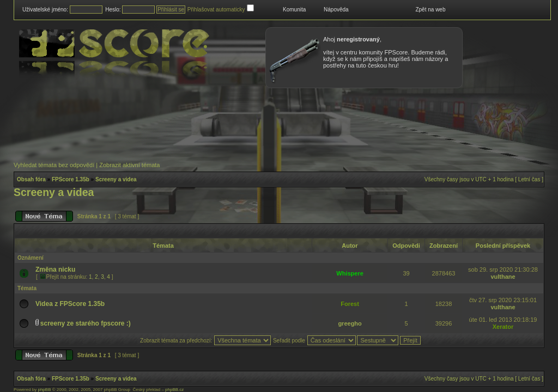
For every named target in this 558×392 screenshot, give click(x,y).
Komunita (294, 10)
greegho (350, 323)
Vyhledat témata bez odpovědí (54, 165)
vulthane (503, 277)
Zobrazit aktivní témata (129, 165)
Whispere (350, 273)
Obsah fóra (31, 179)
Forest (350, 304)
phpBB (44, 390)
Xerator (503, 327)
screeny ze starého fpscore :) (86, 323)
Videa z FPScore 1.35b (70, 304)
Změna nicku (55, 269)
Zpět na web (430, 10)
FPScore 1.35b (71, 179)
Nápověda (336, 10)
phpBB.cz (174, 390)
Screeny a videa (116, 179)
